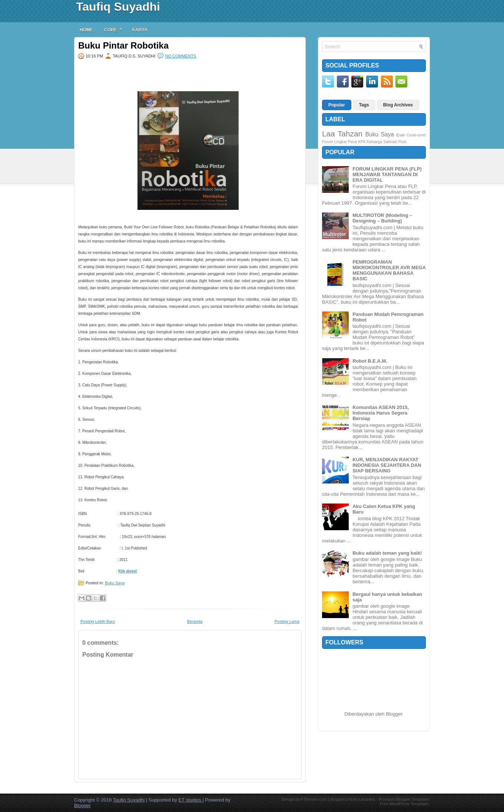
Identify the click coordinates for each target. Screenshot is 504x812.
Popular (337, 105)
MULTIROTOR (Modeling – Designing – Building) (382, 218)
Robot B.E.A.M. (370, 361)
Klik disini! (128, 571)
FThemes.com (314, 799)
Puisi (403, 142)
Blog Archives (398, 105)
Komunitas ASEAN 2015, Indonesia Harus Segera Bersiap (381, 413)
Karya (140, 30)
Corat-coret (416, 135)
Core (115, 27)
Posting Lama (287, 621)
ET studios (191, 800)
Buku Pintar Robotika (123, 46)
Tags (364, 105)
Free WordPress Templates (404, 804)
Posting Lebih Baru (98, 621)
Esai (400, 135)
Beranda (195, 621)
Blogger (394, 714)
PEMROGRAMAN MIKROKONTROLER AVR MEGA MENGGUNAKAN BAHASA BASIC (389, 270)
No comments (180, 56)
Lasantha (367, 799)
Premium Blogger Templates (404, 799)
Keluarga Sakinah (382, 142)
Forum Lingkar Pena (339, 142)
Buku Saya (115, 583)
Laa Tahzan (342, 134)
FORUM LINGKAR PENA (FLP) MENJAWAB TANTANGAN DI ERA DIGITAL (387, 174)
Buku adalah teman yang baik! (387, 553)
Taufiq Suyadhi (118, 7)
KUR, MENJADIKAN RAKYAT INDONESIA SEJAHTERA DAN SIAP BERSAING (387, 465)
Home (86, 30)
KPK (362, 142)
